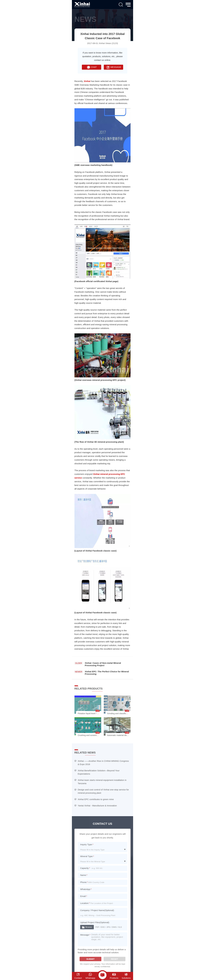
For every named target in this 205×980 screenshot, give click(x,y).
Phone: (84, 882)
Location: (85, 903)
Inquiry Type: (87, 844)
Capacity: (85, 868)
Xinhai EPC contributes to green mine (96, 799)
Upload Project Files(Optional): (95, 922)
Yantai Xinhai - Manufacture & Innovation (97, 806)
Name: (84, 875)
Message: (85, 935)
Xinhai (87, 81)
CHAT (91, 67)
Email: (84, 896)
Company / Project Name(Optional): (97, 910)
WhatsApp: (86, 889)
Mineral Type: (87, 856)
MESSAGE (113, 67)
